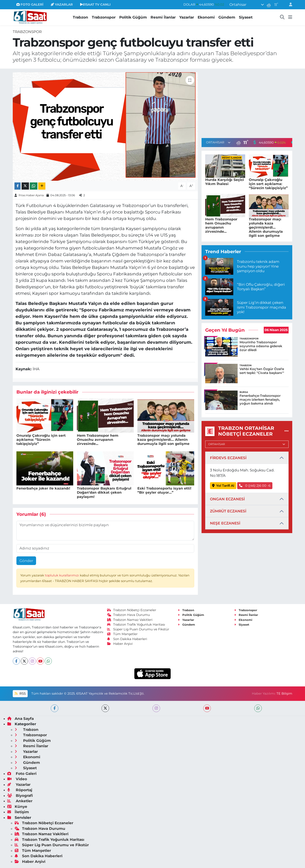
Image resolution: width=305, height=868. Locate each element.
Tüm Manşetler (122, 634)
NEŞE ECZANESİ (225, 523)
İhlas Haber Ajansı (31, 195)
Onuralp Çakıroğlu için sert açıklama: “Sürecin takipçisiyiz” (41, 440)
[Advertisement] (247, 102)
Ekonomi (206, 17)
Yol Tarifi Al (223, 486)
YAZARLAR (62, 5)
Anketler (20, 801)
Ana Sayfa (21, 719)
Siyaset (246, 17)
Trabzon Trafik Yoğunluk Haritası (136, 625)
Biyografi (20, 796)
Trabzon (80, 17)
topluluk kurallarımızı (62, 575)
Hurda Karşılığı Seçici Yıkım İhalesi (225, 182)
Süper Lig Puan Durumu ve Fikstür (138, 629)
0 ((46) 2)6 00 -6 (255, 486)
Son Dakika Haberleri (127, 639)
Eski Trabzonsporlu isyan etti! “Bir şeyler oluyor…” (164, 490)
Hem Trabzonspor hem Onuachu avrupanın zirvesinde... (98, 440)
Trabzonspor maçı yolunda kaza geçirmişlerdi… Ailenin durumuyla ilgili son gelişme (163, 440)
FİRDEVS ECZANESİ (228, 458)
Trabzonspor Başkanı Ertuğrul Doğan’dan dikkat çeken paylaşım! (104, 492)
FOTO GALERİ (30, 5)
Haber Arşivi (120, 644)
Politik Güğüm (133, 17)
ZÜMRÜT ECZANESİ (228, 511)
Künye (17, 807)
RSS (20, 694)
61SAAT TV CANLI (95, 5)
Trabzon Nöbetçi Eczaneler (132, 610)
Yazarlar (187, 17)
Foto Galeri (22, 774)
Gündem (227, 17)
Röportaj (20, 790)
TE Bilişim (284, 694)
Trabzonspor (104, 17)
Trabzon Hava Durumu (129, 615)
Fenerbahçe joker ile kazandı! (43, 488)
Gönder (26, 561)
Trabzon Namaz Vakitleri (130, 620)
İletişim (18, 812)
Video (17, 779)
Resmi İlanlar (163, 17)
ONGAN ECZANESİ (227, 499)
